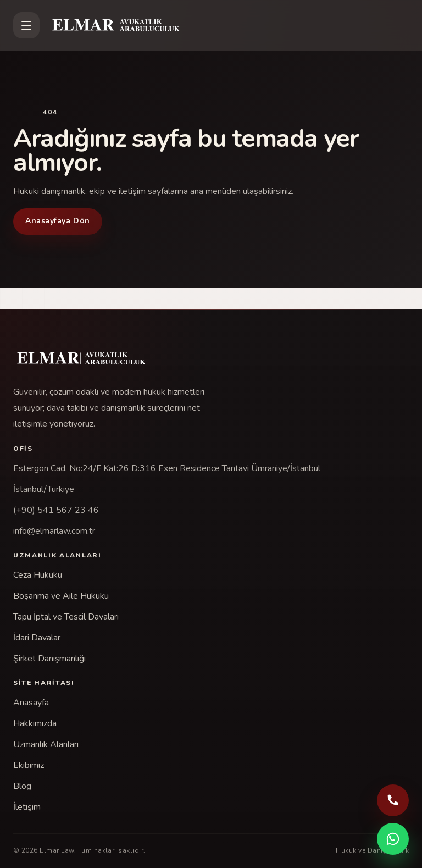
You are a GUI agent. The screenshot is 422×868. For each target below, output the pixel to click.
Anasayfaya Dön (58, 221)
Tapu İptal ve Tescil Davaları (66, 617)
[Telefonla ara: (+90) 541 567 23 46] (393, 800)
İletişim (27, 807)
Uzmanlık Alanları (46, 744)
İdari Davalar (37, 638)
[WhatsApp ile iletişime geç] (393, 839)
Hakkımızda (35, 723)
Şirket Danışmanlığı (49, 659)
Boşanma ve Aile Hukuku (61, 596)
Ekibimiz (29, 765)
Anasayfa (31, 703)
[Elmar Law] (229, 25)
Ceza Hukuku (38, 575)
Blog (22, 786)
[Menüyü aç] (26, 25)
